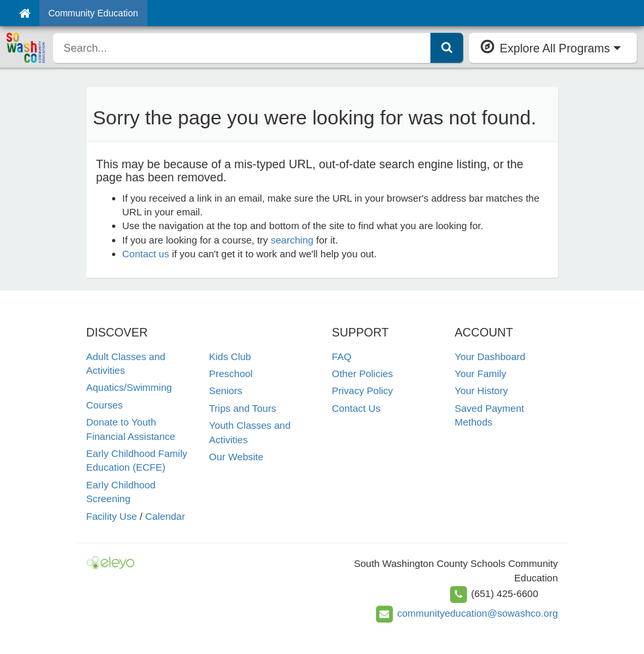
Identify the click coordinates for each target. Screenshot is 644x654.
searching (292, 240)
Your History (481, 391)
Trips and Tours (243, 408)
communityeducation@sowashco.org (477, 613)
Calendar (165, 516)
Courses (105, 405)
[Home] (25, 13)
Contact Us (356, 408)
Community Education (93, 13)
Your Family (481, 373)
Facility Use (112, 516)
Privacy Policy (363, 391)
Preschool (231, 373)
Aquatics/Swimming (129, 387)
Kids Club (230, 356)
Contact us (146, 254)
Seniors (226, 391)
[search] (242, 48)
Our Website (236, 457)
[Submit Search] (447, 48)
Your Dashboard (490, 356)
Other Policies (363, 373)
